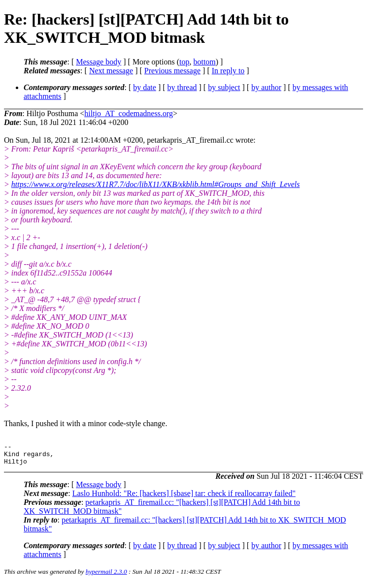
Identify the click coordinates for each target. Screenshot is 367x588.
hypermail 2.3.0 (106, 576)
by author (266, 87)
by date (145, 87)
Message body (99, 62)
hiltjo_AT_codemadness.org (129, 113)
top (184, 62)
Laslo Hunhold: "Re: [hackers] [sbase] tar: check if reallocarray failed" (184, 498)
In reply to (228, 71)
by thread (182, 87)
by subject (224, 87)
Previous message (172, 71)
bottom (204, 62)
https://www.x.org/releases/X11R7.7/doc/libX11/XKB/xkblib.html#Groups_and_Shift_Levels (156, 184)
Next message (111, 71)
